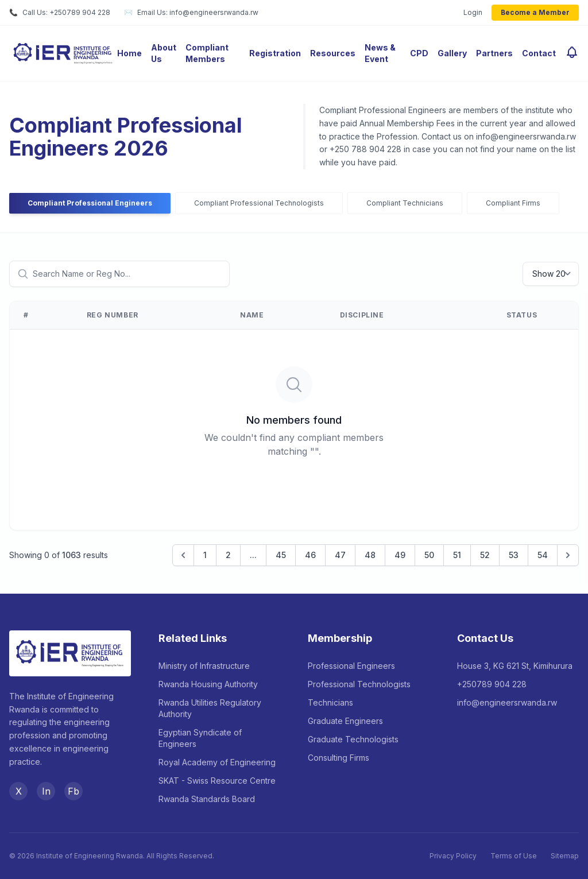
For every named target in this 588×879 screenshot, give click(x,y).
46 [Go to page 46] (310, 555)
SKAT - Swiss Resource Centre (217, 781)
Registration (275, 53)
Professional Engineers (351, 666)
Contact (539, 53)
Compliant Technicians (405, 203)
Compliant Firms (513, 203)
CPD (419, 53)
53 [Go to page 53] (514, 555)
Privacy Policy (453, 856)
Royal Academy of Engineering (217, 762)
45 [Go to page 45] (281, 555)
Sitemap (565, 856)
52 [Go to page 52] (485, 555)
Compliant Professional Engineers (90, 203)
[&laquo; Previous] (183, 555)
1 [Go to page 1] (205, 555)
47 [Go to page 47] (340, 555)
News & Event (380, 53)
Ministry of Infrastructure (204, 666)
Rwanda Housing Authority (208, 684)
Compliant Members (207, 53)
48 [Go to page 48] (370, 555)
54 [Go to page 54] (543, 555)
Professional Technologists (359, 684)
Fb (73, 791)
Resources (333, 53)
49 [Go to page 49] (400, 555)
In (46, 791)
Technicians (330, 702)
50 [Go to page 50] (429, 555)
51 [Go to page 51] (457, 555)
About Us (164, 53)
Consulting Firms (339, 758)
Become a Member (535, 12)
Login (473, 12)
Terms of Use (514, 856)
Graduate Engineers (345, 721)
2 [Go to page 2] (228, 555)
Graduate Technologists (353, 739)
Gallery (452, 53)
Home (129, 53)
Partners (494, 53)
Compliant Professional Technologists (259, 203)
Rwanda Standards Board (207, 799)
